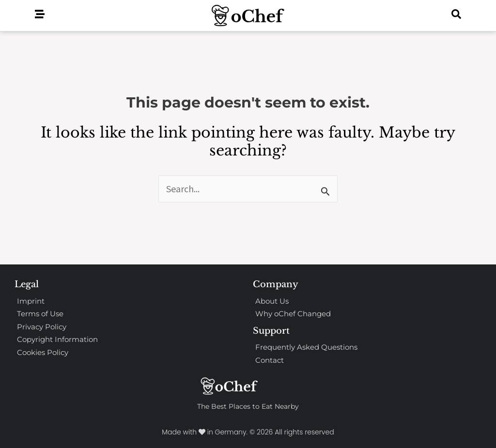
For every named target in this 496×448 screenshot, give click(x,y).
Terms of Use (40, 314)
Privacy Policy (42, 327)
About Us (272, 301)
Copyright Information (57, 339)
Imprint (31, 301)
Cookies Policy (43, 352)
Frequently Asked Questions (306, 347)
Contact (270, 360)
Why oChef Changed (293, 314)
